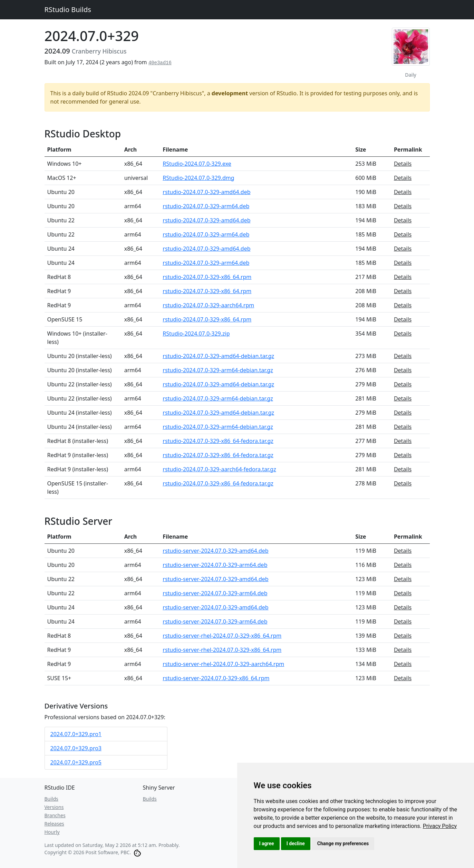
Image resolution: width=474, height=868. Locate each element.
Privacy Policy (440, 826)
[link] (440, 826)
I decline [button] (296, 843)
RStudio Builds (68, 9)
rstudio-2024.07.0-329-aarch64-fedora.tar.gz (219, 469)
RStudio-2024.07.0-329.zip (196, 334)
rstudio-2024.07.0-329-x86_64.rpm (207, 277)
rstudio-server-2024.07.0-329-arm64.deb (215, 565)
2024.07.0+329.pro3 (76, 748)
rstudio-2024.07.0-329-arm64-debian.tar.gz (218, 370)
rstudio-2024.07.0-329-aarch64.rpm (208, 305)
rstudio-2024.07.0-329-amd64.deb (206, 192)
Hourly (52, 832)
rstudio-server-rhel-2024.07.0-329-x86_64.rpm (222, 636)
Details (403, 164)
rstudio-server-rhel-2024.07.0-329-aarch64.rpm (223, 664)
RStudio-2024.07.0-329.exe (197, 164)
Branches (55, 815)
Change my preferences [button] (343, 843)
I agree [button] (267, 843)
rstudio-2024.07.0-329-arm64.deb (206, 206)
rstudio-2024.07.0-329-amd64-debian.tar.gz (218, 356)
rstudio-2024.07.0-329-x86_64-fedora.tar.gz (218, 441)
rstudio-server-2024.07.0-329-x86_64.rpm (216, 678)
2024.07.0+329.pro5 (76, 762)
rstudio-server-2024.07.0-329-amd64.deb (215, 551)
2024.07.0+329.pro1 (76, 734)
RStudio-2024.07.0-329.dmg (198, 178)
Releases (54, 824)
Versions (54, 807)
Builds (51, 799)
